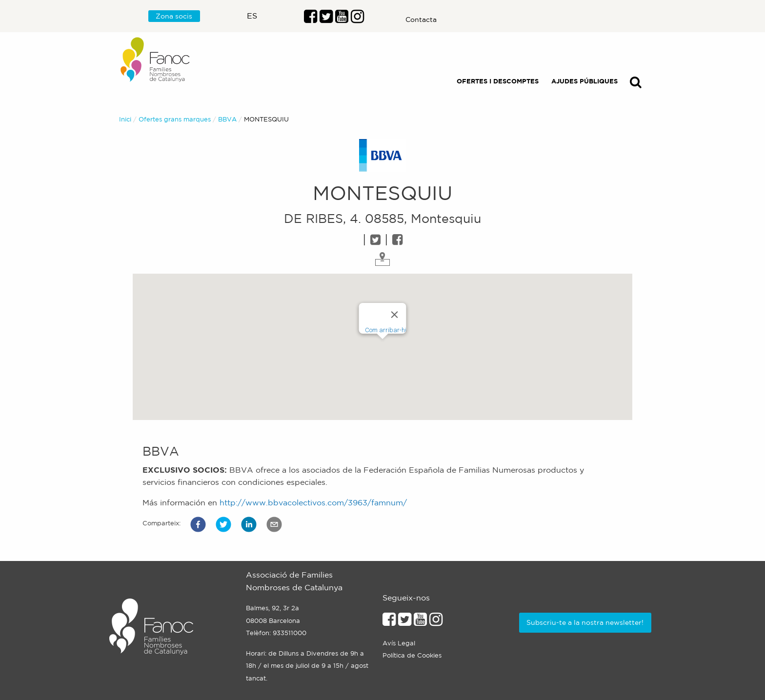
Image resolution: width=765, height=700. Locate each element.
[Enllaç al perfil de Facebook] (311, 19)
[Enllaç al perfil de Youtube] (420, 622)
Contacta (421, 20)
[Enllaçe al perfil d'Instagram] (436, 622)
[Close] (395, 315)
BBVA (227, 119)
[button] (198, 524)
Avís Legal (399, 643)
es (252, 16)
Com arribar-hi (386, 330)
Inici (125, 119)
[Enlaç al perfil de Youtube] (342, 19)
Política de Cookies (412, 655)
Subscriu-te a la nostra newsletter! (585, 622)
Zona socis (174, 16)
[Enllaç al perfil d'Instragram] (357, 19)
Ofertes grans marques (175, 119)
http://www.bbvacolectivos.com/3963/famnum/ (313, 502)
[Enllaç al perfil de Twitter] (326, 19)
